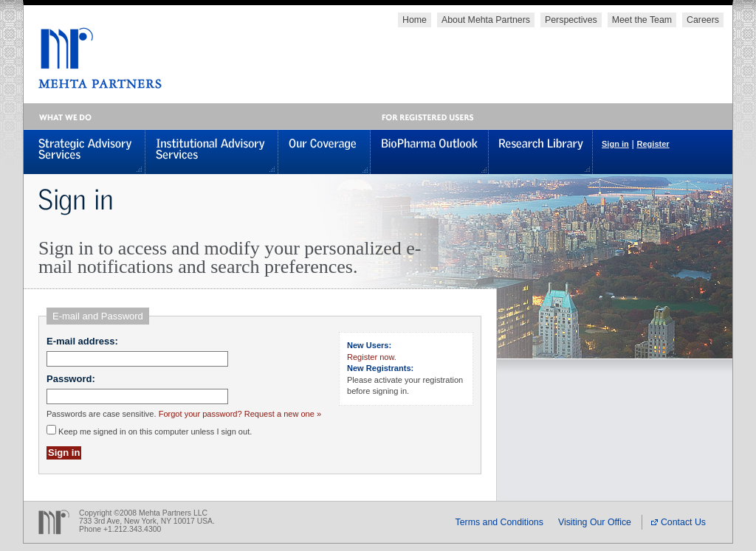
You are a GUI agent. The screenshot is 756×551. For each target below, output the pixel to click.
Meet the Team (642, 20)
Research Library (541, 152)
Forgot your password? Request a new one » (240, 414)
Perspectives (571, 20)
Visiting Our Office (595, 522)
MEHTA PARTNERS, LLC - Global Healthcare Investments (93, 58)
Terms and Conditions (499, 522)
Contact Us (678, 522)
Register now (371, 357)
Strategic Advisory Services (85, 152)
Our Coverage (324, 152)
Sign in (615, 144)
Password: (71, 379)
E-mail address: (82, 341)
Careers (703, 20)
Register (653, 144)
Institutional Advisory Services (212, 152)
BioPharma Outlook (430, 152)
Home (415, 20)
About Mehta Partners (486, 20)
